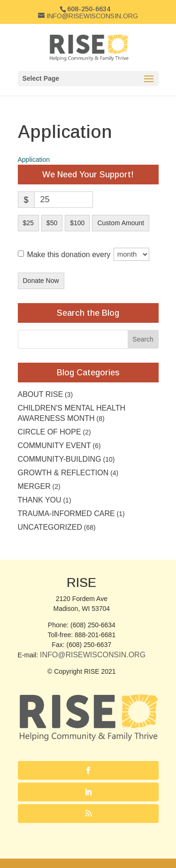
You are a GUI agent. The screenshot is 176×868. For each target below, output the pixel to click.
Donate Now (41, 281)
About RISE (41, 394)
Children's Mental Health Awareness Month (72, 413)
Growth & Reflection (63, 473)
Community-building (60, 459)
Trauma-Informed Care (66, 514)
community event (54, 445)
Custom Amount (121, 223)
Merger (34, 486)
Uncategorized (50, 527)
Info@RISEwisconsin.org (93, 655)
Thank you (40, 500)
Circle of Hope (50, 432)
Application (34, 160)
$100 (77, 223)
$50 (52, 223)
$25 (28, 223)
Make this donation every (88, 254)
